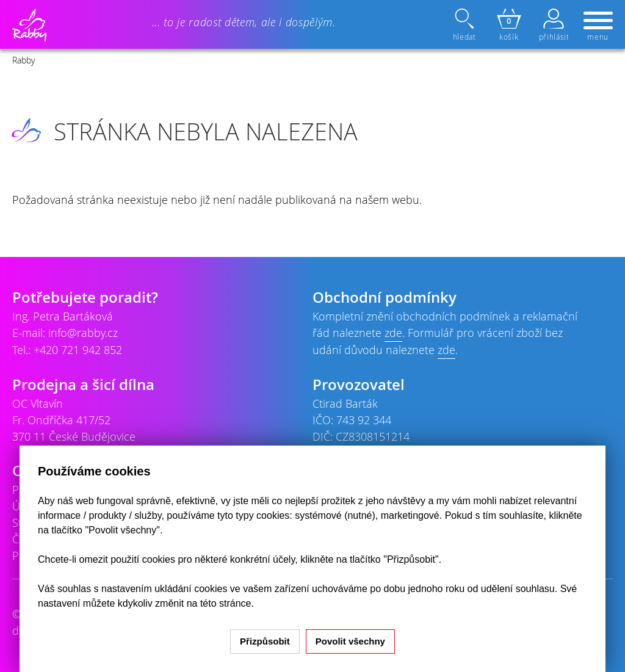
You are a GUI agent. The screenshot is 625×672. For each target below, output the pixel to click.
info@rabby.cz (83, 333)
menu (598, 27)
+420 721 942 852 (78, 350)
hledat (466, 25)
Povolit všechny (350, 641)
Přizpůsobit (265, 641)
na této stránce (219, 603)
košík (509, 25)
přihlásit (554, 25)
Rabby (23, 60)
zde (393, 333)
